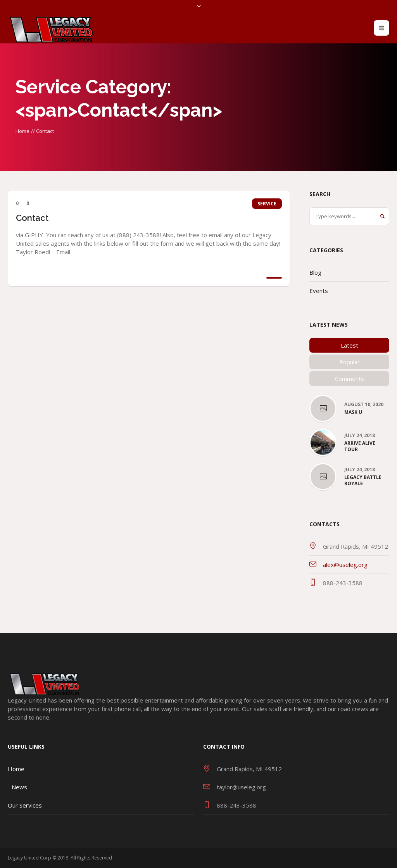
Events (319, 291)
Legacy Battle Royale (363, 480)
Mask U (353, 412)
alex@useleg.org (345, 565)
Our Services (25, 805)
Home (22, 131)
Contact (32, 218)
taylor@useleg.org (241, 787)
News (19, 787)
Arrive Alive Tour (360, 446)
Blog (315, 272)
